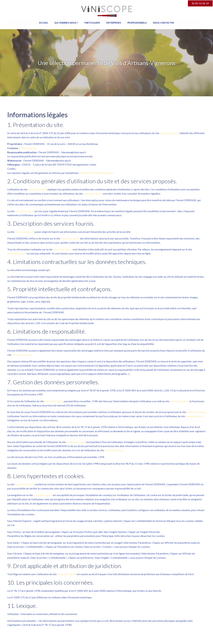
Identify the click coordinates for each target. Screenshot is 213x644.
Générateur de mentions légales (96, 173)
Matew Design (28, 148)
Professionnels (137, 23)
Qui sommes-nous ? (66, 23)
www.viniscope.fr (169, 133)
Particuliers (92, 23)
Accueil (44, 23)
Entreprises (114, 23)
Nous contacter (164, 23)
